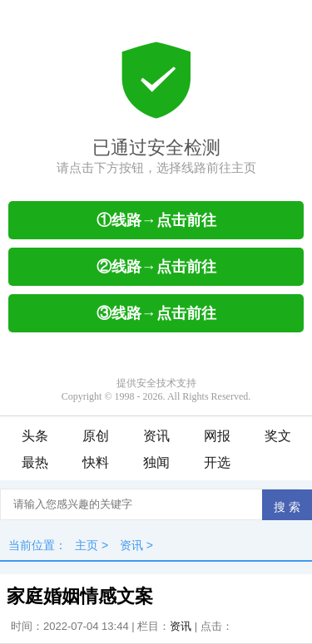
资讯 (156, 436)
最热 (35, 462)
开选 (217, 462)
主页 (87, 545)
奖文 (278, 436)
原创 (96, 436)
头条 (35, 436)
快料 (96, 462)
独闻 (156, 462)
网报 (217, 436)
